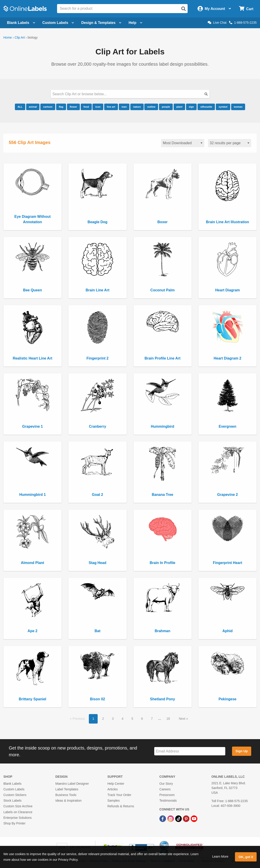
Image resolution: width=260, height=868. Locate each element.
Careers (165, 789)
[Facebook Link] (163, 819)
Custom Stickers (15, 795)
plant (179, 107)
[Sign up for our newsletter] (190, 751)
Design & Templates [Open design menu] (101, 23)
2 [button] (103, 719)
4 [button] (123, 719)
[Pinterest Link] (187, 819)
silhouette (206, 107)
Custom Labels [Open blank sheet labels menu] (58, 23)
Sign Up (242, 751)
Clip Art (20, 37)
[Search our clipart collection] (130, 94)
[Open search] (184, 9)
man (124, 107)
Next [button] (183, 719)
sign (191, 107)
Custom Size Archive (18, 806)
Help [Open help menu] (135, 23)
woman (238, 107)
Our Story (166, 784)
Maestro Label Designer (72, 784)
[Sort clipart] (183, 143)
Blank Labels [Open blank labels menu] (21, 23)
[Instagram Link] (171, 819)
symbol (223, 107)
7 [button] (152, 719)
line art (111, 107)
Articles (113, 789)
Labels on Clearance (18, 812)
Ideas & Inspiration (69, 801)
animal (33, 107)
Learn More (220, 856)
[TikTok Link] (179, 819)
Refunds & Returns (121, 806)
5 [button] (132, 719)
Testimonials (168, 801)
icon (98, 107)
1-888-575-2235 (243, 23)
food (86, 107)
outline (151, 107)
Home (8, 37)
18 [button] (168, 719)
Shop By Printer (14, 823)
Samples (113, 801)
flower (73, 107)
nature (137, 107)
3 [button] (113, 719)
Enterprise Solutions (17, 818)
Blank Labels (12, 784)
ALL (20, 107)
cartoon (48, 107)
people (166, 107)
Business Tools (66, 795)
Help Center (116, 784)
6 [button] (142, 719)
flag (61, 107)
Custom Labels (14, 789)
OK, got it (246, 857)
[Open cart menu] (246, 9)
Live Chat (217, 23)
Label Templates (67, 789)
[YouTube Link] (194, 819)
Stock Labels (12, 801)
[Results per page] (230, 143)
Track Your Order (119, 795)
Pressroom (167, 795)
